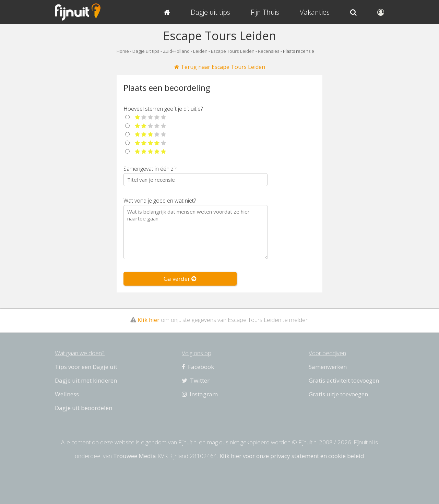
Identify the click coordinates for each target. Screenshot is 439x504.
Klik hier (149, 320)
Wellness (67, 394)
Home (123, 51)
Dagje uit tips (146, 51)
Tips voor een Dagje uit (86, 367)
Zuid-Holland (176, 51)
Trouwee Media (135, 456)
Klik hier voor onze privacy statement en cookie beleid (292, 456)
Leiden (200, 51)
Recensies (269, 51)
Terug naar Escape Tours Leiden (220, 67)
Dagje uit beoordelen (84, 408)
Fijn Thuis (265, 12)
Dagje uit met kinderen (86, 380)
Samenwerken (328, 367)
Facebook (198, 367)
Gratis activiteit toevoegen (344, 380)
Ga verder (180, 279)
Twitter (196, 380)
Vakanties (315, 12)
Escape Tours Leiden (233, 51)
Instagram (200, 394)
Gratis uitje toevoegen (338, 394)
